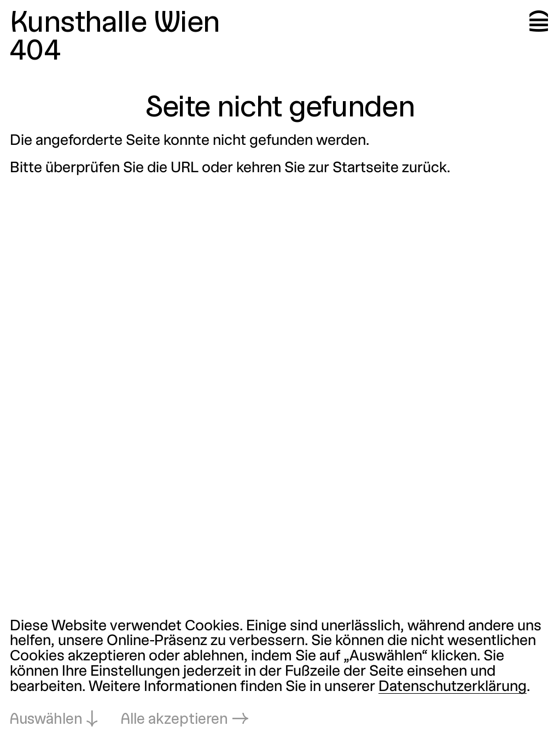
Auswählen (46, 720)
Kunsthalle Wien (115, 24)
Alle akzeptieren (174, 720)
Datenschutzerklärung (453, 687)
